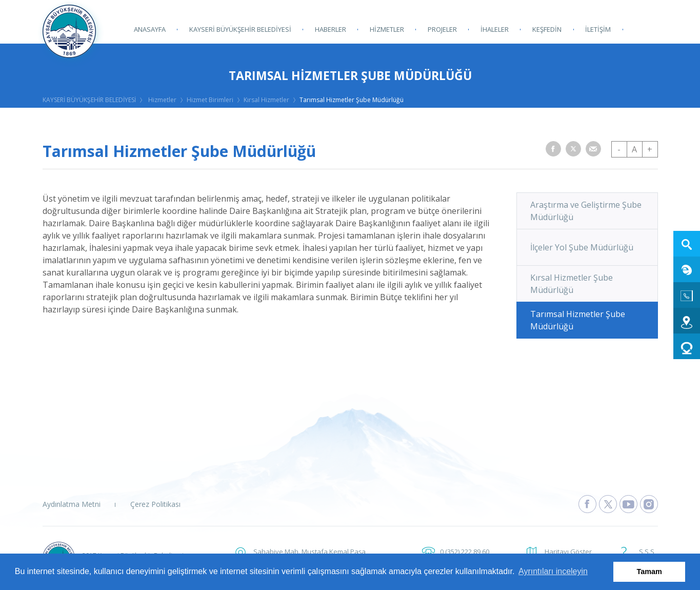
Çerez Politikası (155, 504)
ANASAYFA (150, 29)
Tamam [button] (649, 572)
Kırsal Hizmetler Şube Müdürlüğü (572, 284)
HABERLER (331, 29)
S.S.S (647, 552)
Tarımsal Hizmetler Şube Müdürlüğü (352, 100)
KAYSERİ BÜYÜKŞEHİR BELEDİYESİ (240, 29)
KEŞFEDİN (547, 29)
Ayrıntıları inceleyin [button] (553, 571)
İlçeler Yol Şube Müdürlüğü (582, 247)
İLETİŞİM (598, 29)
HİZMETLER (387, 29)
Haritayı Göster (568, 552)
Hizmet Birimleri (210, 100)
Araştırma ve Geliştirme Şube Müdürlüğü (586, 211)
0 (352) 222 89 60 (465, 552)
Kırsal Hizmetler (266, 100)
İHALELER (495, 29)
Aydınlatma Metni (72, 504)
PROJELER (442, 29)
